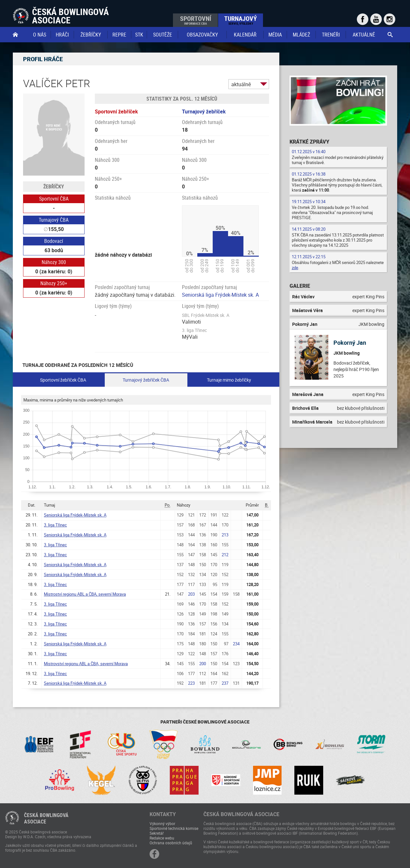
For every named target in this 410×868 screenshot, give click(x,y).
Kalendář (245, 35)
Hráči (62, 35)
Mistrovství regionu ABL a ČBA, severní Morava (86, 664)
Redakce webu (162, 838)
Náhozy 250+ (54, 283)
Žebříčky (91, 35)
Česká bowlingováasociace (46, 818)
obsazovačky (202, 35)
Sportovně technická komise (174, 828)
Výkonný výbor (162, 823)
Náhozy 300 (54, 262)
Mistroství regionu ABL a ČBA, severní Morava (85, 594)
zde (295, 268)
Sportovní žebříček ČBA (63, 380)
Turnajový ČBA (54, 220)
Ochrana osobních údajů (171, 843)
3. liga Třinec (55, 525)
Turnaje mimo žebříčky (229, 380)
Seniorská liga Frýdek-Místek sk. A (220, 295)
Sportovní (196, 20)
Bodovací (54, 241)
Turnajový (241, 20)
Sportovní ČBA (54, 199)
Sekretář (157, 833)
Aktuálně (364, 35)
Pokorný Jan (350, 343)
